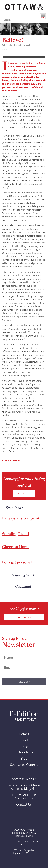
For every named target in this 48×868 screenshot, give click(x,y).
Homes (24, 734)
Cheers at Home (16, 547)
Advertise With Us (24, 779)
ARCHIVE (21, 493)
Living (24, 746)
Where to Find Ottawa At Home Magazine (24, 787)
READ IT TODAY (26, 719)
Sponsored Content (24, 764)
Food (24, 740)
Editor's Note (24, 752)
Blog (24, 758)
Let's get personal (17, 562)
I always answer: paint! (21, 518)
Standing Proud (15, 534)
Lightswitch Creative (24, 853)
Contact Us (24, 804)
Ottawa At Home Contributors (24, 796)
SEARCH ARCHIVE (24, 617)
